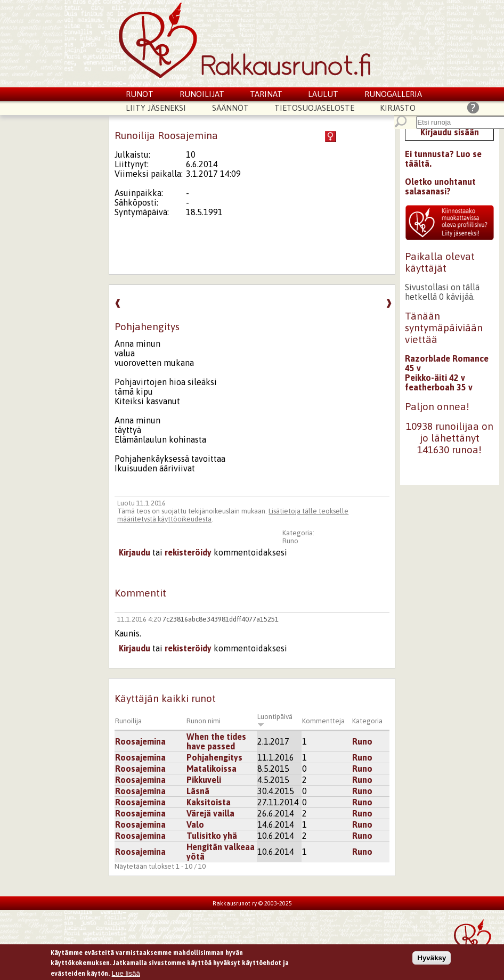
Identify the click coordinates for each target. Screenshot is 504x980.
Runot (140, 94)
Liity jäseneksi (156, 108)
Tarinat (266, 94)
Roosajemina (140, 741)
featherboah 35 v (439, 387)
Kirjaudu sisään (450, 132)
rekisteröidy (188, 552)
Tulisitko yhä (212, 836)
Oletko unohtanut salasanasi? (440, 186)
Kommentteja (323, 721)
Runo (290, 541)
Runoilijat (202, 94)
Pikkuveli (204, 780)
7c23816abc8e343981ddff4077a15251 (221, 619)
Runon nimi (204, 721)
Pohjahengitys (214, 757)
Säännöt (230, 108)
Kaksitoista (209, 802)
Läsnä (198, 791)
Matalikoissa (212, 769)
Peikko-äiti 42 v (435, 378)
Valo (195, 824)
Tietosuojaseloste (314, 108)
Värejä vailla (210, 813)
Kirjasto (398, 108)
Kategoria (367, 721)
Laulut (323, 94)
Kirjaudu (135, 552)
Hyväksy (432, 961)
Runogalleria (393, 94)
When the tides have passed (216, 741)
